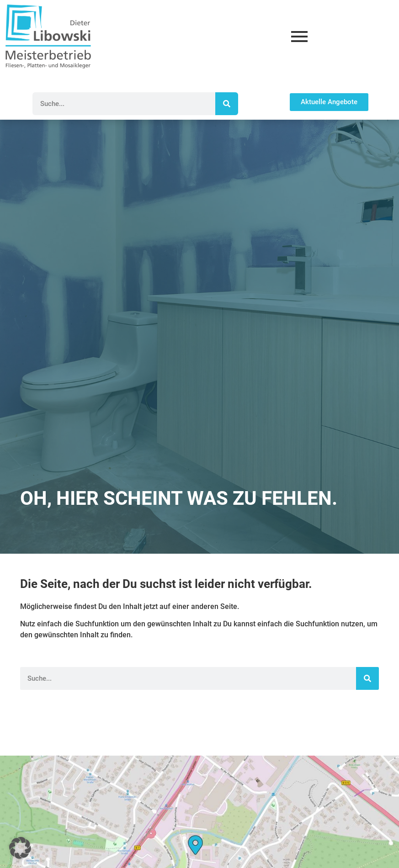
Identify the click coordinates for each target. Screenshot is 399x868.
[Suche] (227, 104)
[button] (20, 848)
